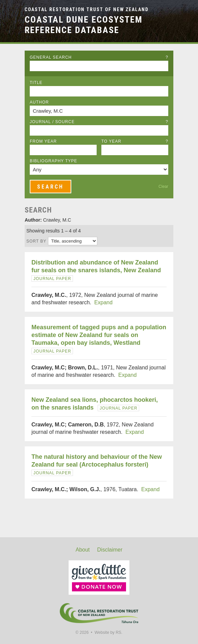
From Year (43, 141)
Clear (163, 187)
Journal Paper (52, 279)
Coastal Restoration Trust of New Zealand (87, 10)
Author (39, 102)
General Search (99, 57)
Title (36, 83)
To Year (135, 141)
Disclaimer (110, 550)
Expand (103, 302)
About (83, 550)
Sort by (36, 241)
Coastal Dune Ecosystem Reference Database (84, 25)
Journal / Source (99, 122)
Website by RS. (108, 633)
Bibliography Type (54, 161)
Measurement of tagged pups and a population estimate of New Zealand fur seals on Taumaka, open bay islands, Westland (99, 335)
